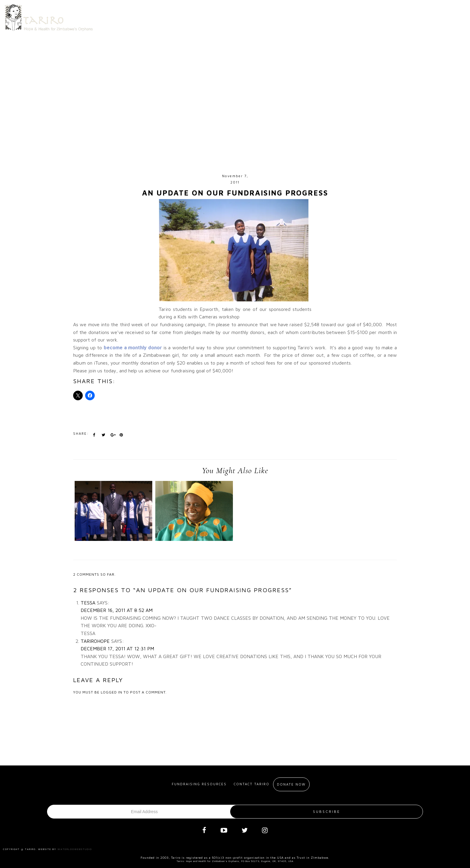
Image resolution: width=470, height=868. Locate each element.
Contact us (370, 16)
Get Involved (266, 16)
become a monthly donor (134, 347)
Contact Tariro (252, 784)
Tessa (88, 603)
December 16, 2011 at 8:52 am (117, 610)
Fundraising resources (199, 784)
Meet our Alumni (317, 16)
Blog (408, 16)
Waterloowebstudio (75, 849)
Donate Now (443, 16)
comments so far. (96, 574)
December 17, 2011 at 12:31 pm (117, 649)
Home (196, 16)
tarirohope (95, 641)
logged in (112, 692)
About (224, 16)
